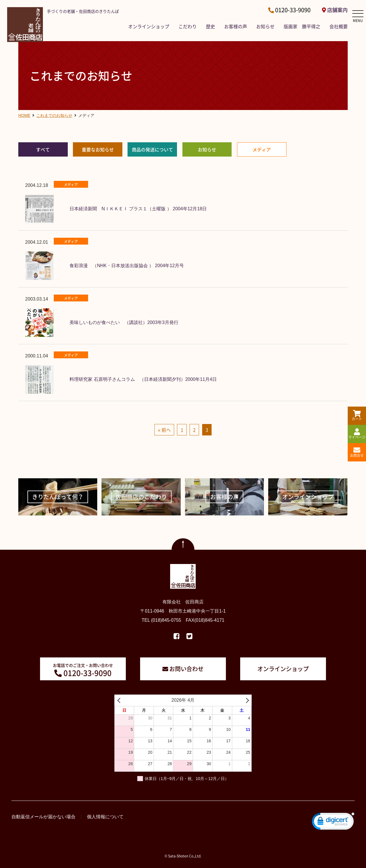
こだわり (188, 26)
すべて (43, 149)
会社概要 (339, 26)
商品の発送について (152, 149)
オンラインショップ (149, 26)
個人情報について (105, 817)
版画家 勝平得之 (302, 26)
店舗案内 (337, 10)
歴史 (210, 26)
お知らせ (265, 26)
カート (357, 416)
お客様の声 (236, 26)
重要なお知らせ (98, 149)
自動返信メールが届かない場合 (43, 817)
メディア (262, 149)
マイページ (357, 434)
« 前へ (164, 430)
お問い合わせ (186, 669)
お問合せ (357, 452)
